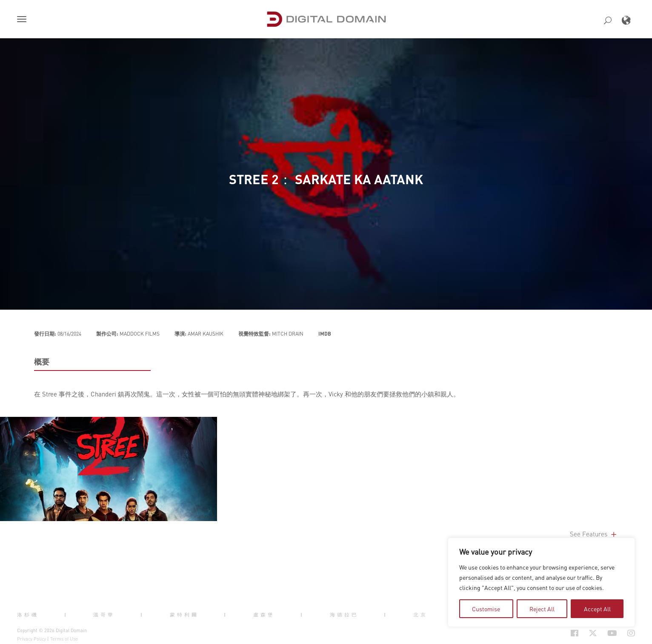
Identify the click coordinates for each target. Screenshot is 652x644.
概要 (42, 362)
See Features (594, 534)
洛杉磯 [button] (28, 615)
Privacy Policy (31, 639)
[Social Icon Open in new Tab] (547, 633)
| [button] (66, 615)
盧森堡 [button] (264, 615)
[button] (23, 20)
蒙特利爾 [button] (184, 615)
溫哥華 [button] (104, 615)
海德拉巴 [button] (344, 615)
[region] (541, 582)
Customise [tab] (486, 609)
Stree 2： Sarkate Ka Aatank (326, 179)
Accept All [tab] (597, 609)
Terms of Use (64, 639)
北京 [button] (420, 615)
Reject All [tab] (542, 609)
